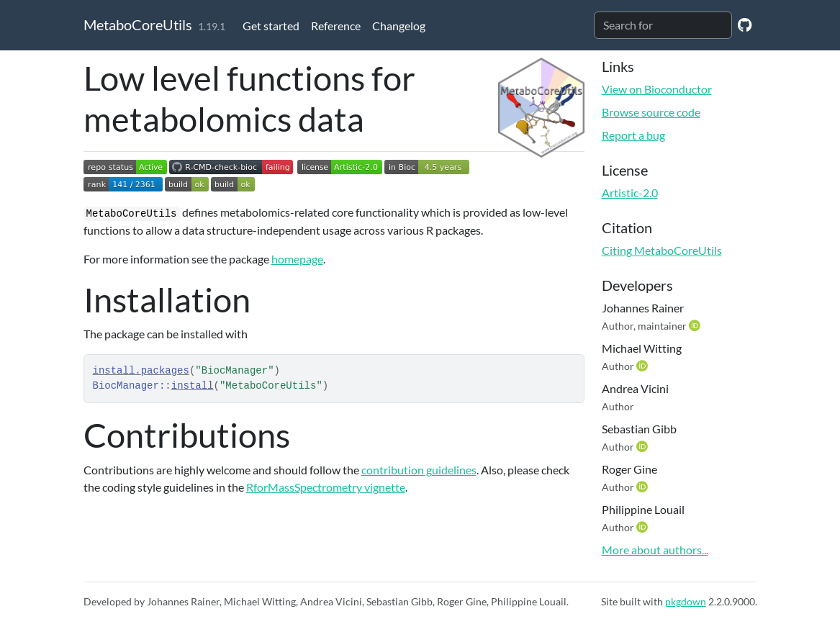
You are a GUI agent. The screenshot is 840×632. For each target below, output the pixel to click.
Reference (336, 26)
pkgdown (686, 601)
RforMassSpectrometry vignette (326, 487)
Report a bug (633, 135)
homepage (297, 259)
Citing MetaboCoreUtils (662, 250)
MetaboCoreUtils (138, 24)
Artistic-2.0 (630, 193)
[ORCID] (696, 325)
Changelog (399, 26)
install (193, 386)
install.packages (141, 371)
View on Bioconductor (657, 89)
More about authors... (655, 550)
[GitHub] (745, 24)
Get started (271, 26)
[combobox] (663, 25)
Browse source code (651, 112)
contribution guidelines (419, 470)
